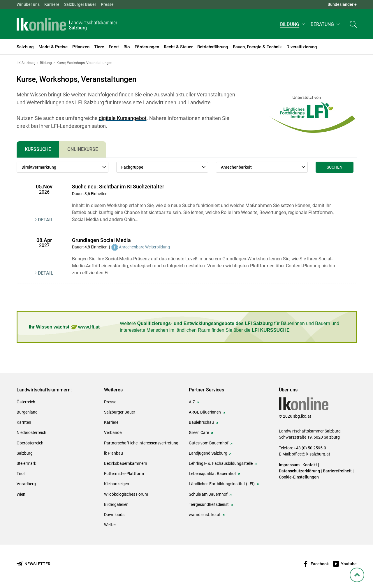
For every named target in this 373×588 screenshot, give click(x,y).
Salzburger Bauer (80, 4)
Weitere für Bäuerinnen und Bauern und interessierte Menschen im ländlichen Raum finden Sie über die (229, 327)
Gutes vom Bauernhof (209, 443)
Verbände (113, 432)
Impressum (289, 465)
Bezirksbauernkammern (126, 463)
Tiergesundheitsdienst (209, 504)
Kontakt (310, 465)
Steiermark (26, 463)
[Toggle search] (353, 25)
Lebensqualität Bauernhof (212, 474)
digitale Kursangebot (123, 118)
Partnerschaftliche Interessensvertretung (141, 443)
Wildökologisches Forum (126, 494)
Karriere (52, 4)
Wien (21, 494)
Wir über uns (28, 4)
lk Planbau (114, 453)
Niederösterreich (31, 432)
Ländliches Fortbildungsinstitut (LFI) (222, 484)
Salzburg (25, 453)
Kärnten (24, 422)
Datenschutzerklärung (300, 471)
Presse (107, 4)
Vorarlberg (26, 484)
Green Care (199, 432)
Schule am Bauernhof (208, 494)
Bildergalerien (116, 504)
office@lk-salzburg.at (311, 454)
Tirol (21, 474)
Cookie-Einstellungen (299, 477)
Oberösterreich (30, 443)
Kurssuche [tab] (38, 149)
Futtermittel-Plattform (124, 474)
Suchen (335, 167)
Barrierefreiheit (337, 471)
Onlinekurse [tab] (83, 149)
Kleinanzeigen (117, 484)
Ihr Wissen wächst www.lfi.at (64, 327)
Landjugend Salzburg (208, 453)
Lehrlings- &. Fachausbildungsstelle (221, 463)
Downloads (114, 515)
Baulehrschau (201, 422)
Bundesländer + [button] (342, 4)
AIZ (192, 402)
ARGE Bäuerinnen (205, 412)
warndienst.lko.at (205, 515)
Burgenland (27, 412)
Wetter (110, 525)
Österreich (26, 402)
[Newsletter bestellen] (34, 564)
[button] (293, 25)
